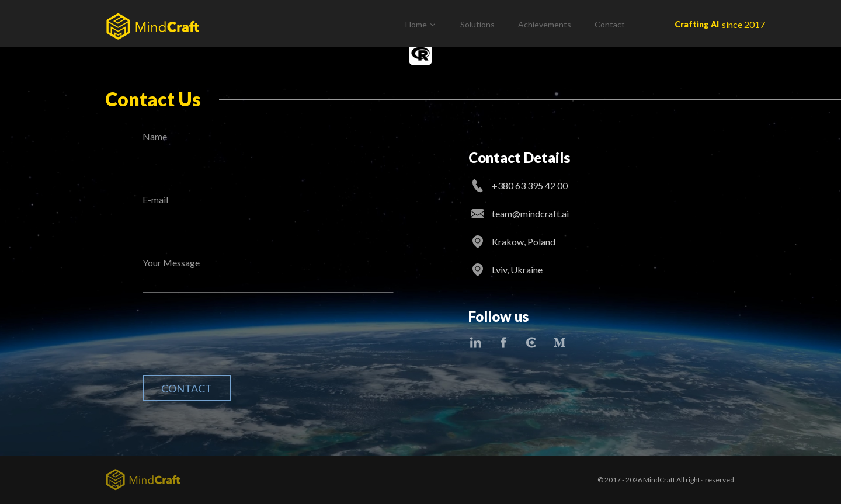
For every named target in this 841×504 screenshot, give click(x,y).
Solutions (477, 24)
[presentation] (231, 343)
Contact (610, 24)
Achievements (545, 24)
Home (416, 24)
